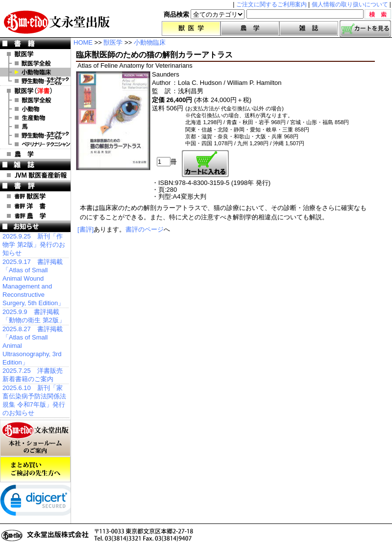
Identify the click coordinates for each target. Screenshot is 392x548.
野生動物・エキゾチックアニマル (35, 81)
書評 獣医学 (35, 196)
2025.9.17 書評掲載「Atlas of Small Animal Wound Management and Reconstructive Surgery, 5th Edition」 (33, 282)
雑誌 (309, 28)
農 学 (35, 154)
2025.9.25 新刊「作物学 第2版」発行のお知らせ (34, 245)
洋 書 (35, 91)
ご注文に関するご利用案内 (271, 4)
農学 (250, 28)
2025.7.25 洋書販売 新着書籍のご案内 (33, 375)
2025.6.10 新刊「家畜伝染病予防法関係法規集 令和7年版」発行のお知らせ (34, 400)
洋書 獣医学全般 (35, 100)
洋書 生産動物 (35, 118)
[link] (39, 502)
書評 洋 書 (35, 206)
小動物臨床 (35, 72)
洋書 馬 (35, 127)
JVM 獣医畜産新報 (35, 175)
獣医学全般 (35, 63)
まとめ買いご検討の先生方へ (35, 470)
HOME (83, 42)
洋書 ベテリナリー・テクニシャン (35, 144)
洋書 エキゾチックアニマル (35, 135)
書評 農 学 (35, 216)
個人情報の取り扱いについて (350, 4)
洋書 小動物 (35, 109)
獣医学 (191, 28)
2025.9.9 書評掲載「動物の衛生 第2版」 (34, 316)
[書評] (86, 229)
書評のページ (145, 229)
